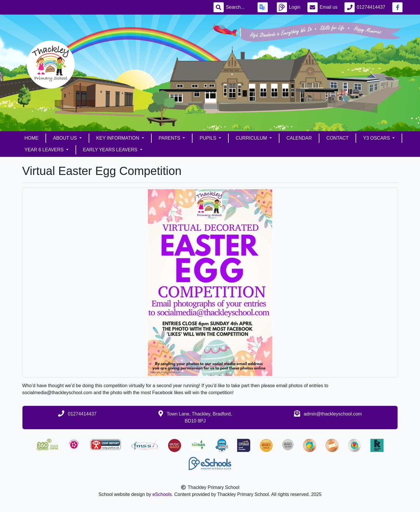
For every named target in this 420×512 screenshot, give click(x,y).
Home (32, 138)
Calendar (299, 138)
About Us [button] (66, 138)
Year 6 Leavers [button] (45, 150)
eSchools (162, 494)
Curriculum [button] (252, 138)
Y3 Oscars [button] (377, 138)
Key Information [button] (118, 138)
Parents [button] (170, 138)
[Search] (238, 7)
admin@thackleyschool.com (333, 414)
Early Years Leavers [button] (111, 150)
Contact (337, 138)
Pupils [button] (208, 138)
